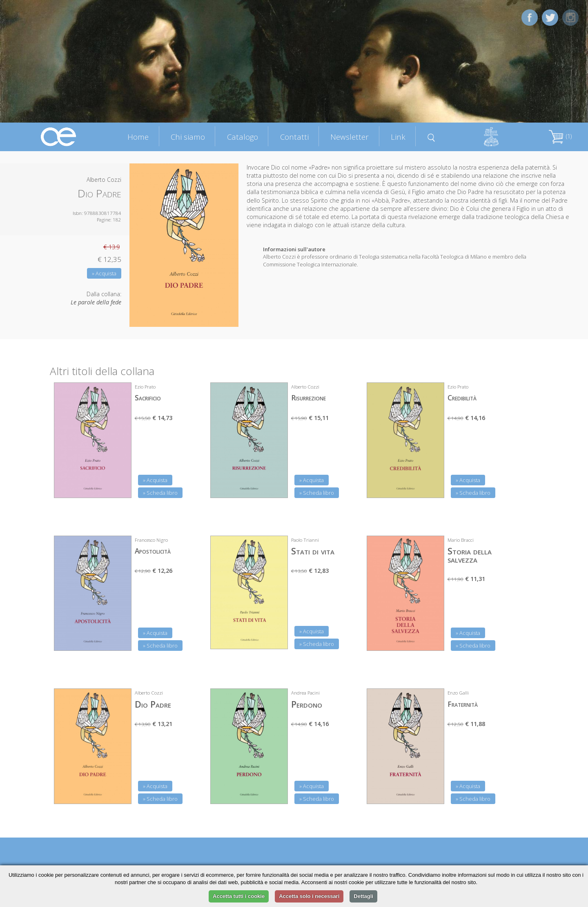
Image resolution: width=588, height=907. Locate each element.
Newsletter (350, 137)
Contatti (294, 137)
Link (398, 137)
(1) (560, 136)
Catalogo (243, 137)
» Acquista (104, 273)
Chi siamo (188, 137)
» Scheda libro (160, 493)
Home (138, 137)
